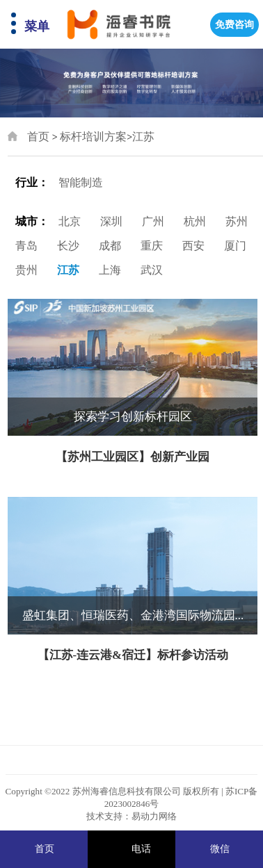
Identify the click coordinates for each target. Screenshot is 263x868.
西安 (193, 246)
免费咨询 (234, 25)
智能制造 (81, 182)
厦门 (235, 246)
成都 (110, 246)
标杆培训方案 (93, 137)
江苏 (143, 137)
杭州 (195, 221)
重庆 (152, 246)
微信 (220, 849)
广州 (153, 221)
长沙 (68, 246)
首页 (38, 137)
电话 (141, 849)
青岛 (26, 246)
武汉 (152, 270)
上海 (110, 270)
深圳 (111, 221)
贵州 (26, 270)
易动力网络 (154, 816)
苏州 (237, 221)
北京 (70, 221)
